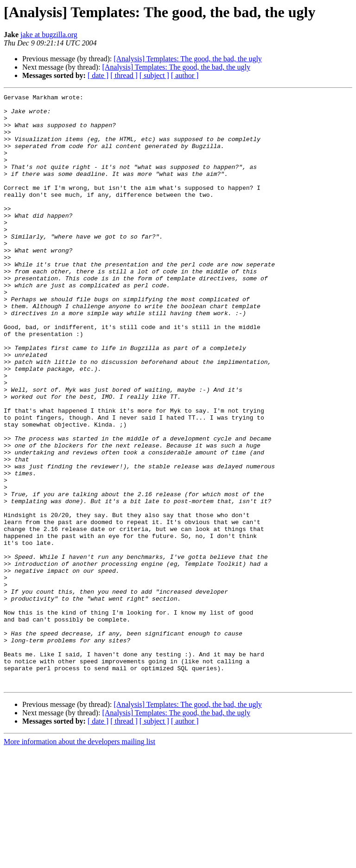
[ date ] (98, 75)
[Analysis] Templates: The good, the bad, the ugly (188, 59)
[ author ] (185, 75)
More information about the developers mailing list (79, 860)
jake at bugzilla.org (49, 35)
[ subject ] (154, 75)
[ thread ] (124, 75)
